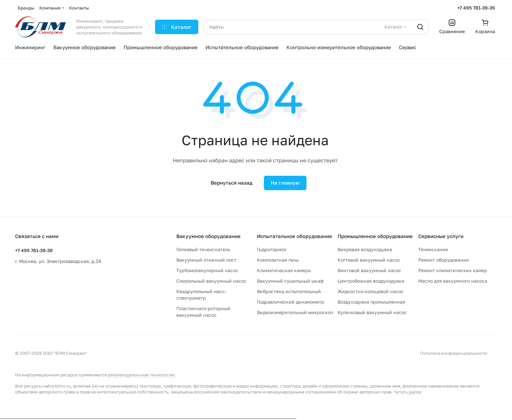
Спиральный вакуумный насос (211, 281)
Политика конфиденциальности (453, 353)
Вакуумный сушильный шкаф (290, 281)
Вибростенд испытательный (289, 291)
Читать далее (408, 392)
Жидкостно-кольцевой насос (371, 291)
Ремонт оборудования (443, 260)
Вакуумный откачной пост (206, 260)
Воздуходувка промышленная (371, 302)
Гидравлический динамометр (291, 302)
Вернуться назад (232, 183)
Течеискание (433, 249)
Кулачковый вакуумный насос (372, 312)
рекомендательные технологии (141, 375)
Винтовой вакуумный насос (369, 270)
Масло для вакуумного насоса (453, 281)
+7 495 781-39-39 (476, 8)
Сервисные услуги (441, 236)
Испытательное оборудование (295, 236)
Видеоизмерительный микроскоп (295, 312)
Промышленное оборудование (375, 236)
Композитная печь (278, 260)
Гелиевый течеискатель (203, 249)
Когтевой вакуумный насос (369, 260)
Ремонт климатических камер (453, 270)
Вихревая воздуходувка (365, 249)
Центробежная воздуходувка (371, 281)
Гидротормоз (272, 249)
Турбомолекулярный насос (207, 270)
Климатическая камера (284, 270)
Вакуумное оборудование (208, 236)
